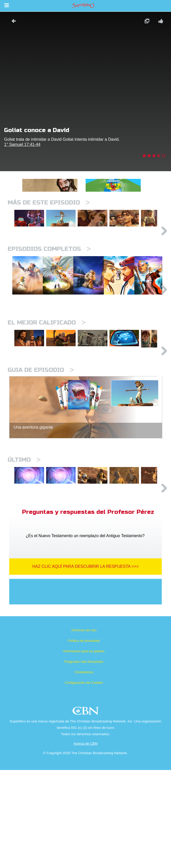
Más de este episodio (49, 203)
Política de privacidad (84, 739)
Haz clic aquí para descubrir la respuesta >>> (85, 664)
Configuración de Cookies (84, 781)
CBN (86, 810)
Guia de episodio (41, 446)
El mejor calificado (47, 375)
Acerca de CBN (86, 842)
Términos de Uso (84, 728)
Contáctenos (84, 770)
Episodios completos (49, 271)
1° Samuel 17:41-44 (22, 144)
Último (24, 535)
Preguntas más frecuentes (84, 760)
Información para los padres (84, 749)
